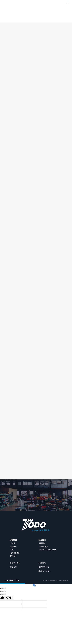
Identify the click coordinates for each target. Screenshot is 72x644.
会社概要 (13, 546)
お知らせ (13, 567)
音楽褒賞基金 (15, 553)
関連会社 (13, 556)
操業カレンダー (45, 571)
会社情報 (13, 540)
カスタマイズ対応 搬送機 (48, 550)
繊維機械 (42, 543)
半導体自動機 (44, 546)
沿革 (12, 550)
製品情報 (42, 540)
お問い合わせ (44, 567)
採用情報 (42, 563)
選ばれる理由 (15, 563)
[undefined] (9, 598)
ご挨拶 (13, 543)
